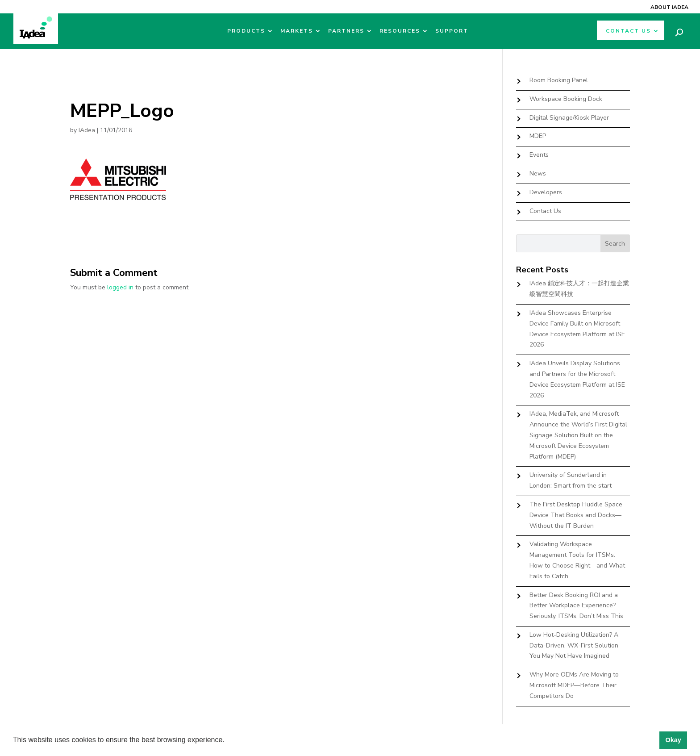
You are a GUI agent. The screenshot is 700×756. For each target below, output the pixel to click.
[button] (228, 741)
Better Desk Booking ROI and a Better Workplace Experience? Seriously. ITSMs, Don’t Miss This (576, 606)
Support (452, 31)
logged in (120, 287)
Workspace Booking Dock (566, 99)
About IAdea (669, 7)
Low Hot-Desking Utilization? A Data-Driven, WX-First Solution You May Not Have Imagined (574, 645)
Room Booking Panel (559, 80)
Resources (400, 31)
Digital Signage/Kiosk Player (569, 118)
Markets (297, 31)
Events (539, 155)
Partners (346, 31)
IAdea (87, 130)
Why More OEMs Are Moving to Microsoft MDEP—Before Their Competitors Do (574, 685)
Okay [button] (673, 740)
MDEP (538, 136)
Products (246, 31)
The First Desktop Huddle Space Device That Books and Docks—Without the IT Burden (576, 515)
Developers (546, 192)
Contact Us (628, 31)
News (538, 173)
